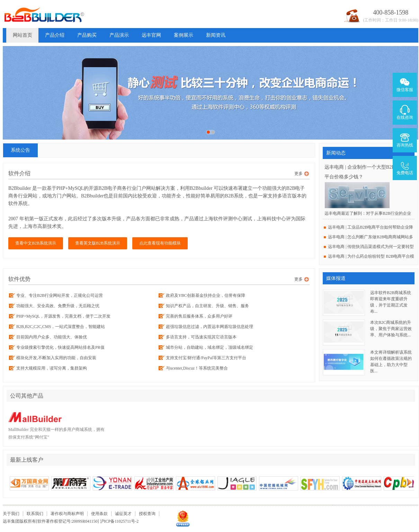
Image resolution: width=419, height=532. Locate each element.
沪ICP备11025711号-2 (119, 521)
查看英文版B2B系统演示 (98, 243)
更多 (298, 174)
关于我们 (11, 514)
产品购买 (87, 35)
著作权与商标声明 (67, 514)
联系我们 (35, 514)
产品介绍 (55, 35)
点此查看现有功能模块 (160, 243)
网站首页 (23, 35)
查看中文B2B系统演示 (36, 243)
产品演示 (119, 35)
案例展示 (184, 35)
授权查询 (147, 514)
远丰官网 (151, 35)
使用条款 (99, 514)
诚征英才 (123, 514)
